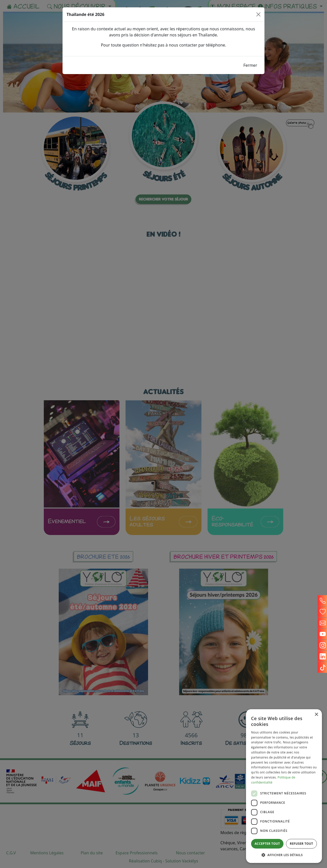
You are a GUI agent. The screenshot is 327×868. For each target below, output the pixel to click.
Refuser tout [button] (301, 844)
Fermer (250, 65)
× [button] (316, 715)
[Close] (258, 14)
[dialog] (284, 786)
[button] (284, 855)
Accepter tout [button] (267, 844)
